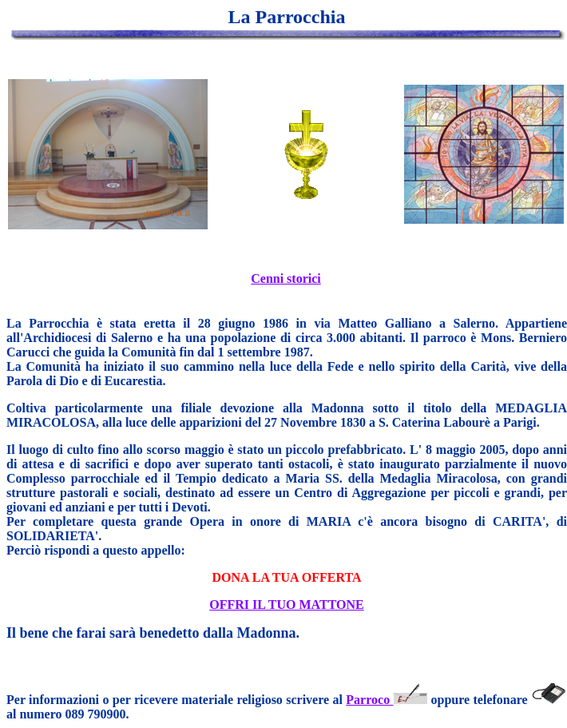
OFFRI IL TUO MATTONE (286, 605)
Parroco (388, 700)
